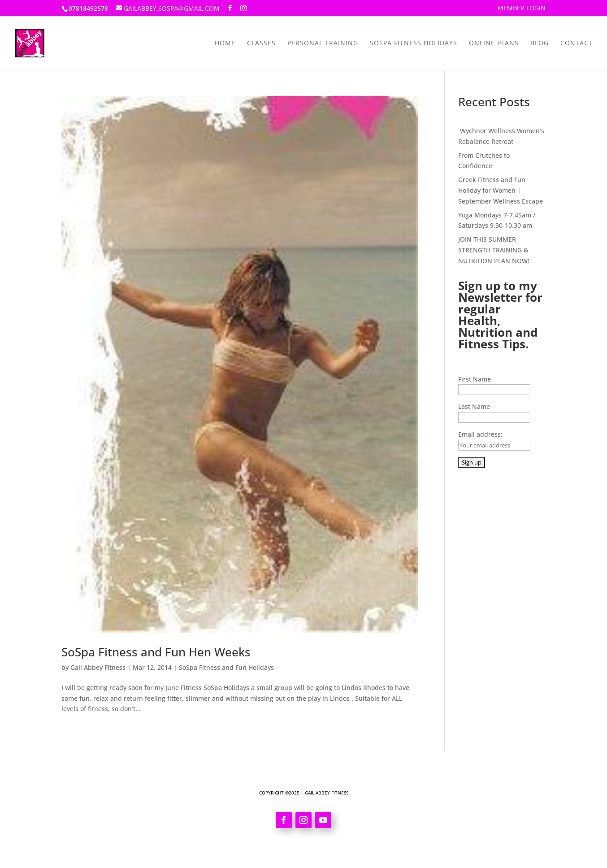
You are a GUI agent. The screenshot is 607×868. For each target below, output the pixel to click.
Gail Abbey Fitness (98, 667)
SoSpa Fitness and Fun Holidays (226, 667)
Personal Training (323, 43)
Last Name (474, 406)
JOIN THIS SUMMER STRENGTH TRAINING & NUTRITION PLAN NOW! (494, 250)
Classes (261, 43)
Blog (540, 43)
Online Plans (494, 43)
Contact (577, 43)
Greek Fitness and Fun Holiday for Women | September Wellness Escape (501, 190)
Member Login (522, 9)
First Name (475, 379)
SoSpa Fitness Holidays (414, 43)
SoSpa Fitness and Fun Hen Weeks (156, 652)
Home (225, 43)
